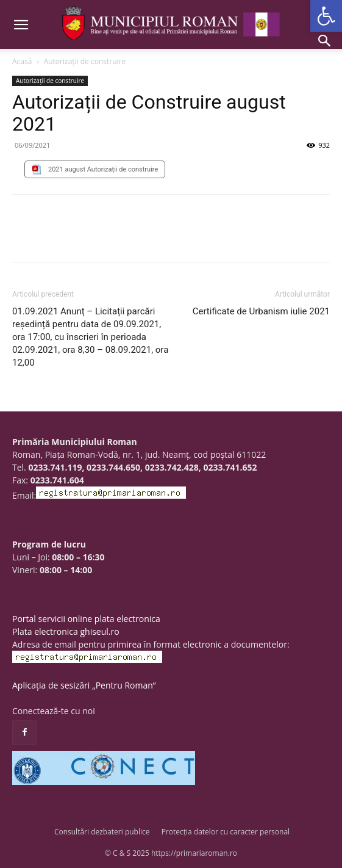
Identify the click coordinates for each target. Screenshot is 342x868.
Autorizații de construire (85, 61)
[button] (326, 16)
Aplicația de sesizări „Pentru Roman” (84, 685)
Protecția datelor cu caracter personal (226, 832)
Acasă (22, 61)
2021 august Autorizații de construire (103, 169)
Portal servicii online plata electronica (86, 619)
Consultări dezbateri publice (102, 832)
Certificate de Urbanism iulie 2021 (261, 311)
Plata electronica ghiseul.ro (66, 631)
